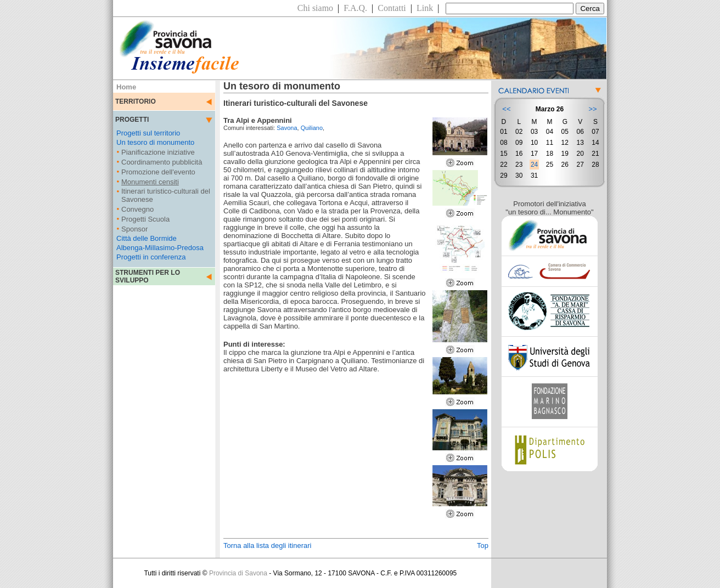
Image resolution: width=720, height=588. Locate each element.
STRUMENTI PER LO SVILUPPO (148, 276)
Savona (287, 128)
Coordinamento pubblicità (162, 162)
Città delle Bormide (147, 238)
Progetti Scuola (145, 219)
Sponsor (134, 229)
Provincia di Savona (238, 573)
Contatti (392, 8)
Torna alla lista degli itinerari (267, 545)
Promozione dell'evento (158, 172)
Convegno (137, 209)
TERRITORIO (136, 101)
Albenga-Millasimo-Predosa (160, 248)
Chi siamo (315, 8)
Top (483, 545)
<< (506, 109)
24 (534, 165)
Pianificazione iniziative (158, 152)
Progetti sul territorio (148, 133)
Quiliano (312, 128)
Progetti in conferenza (151, 257)
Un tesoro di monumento (155, 142)
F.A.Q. (355, 8)
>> (592, 109)
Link (425, 8)
